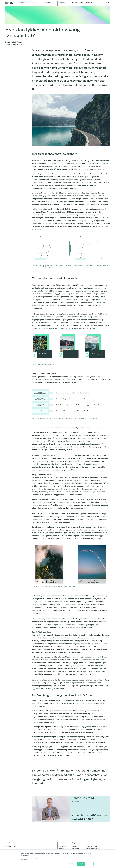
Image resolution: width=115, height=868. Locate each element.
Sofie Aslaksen (18, 42)
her (58, 294)
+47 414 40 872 (83, 819)
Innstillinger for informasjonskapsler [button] (67, 864)
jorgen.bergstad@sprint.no (90, 815)
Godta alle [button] (81, 864)
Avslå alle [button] (90, 864)
